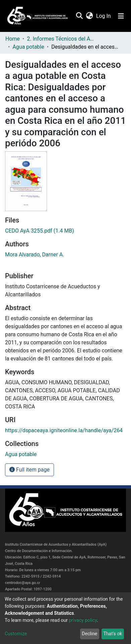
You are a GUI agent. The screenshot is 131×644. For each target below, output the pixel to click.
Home (13, 39)
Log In (104, 16)
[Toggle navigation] (121, 16)
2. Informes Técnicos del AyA (60, 39)
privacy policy (83, 620)
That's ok (113, 634)
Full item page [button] (29, 470)
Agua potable (28, 47)
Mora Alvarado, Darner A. (35, 255)
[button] (89, 16)
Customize (16, 634)
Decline (89, 634)
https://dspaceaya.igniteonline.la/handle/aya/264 (64, 430)
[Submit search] (79, 16)
